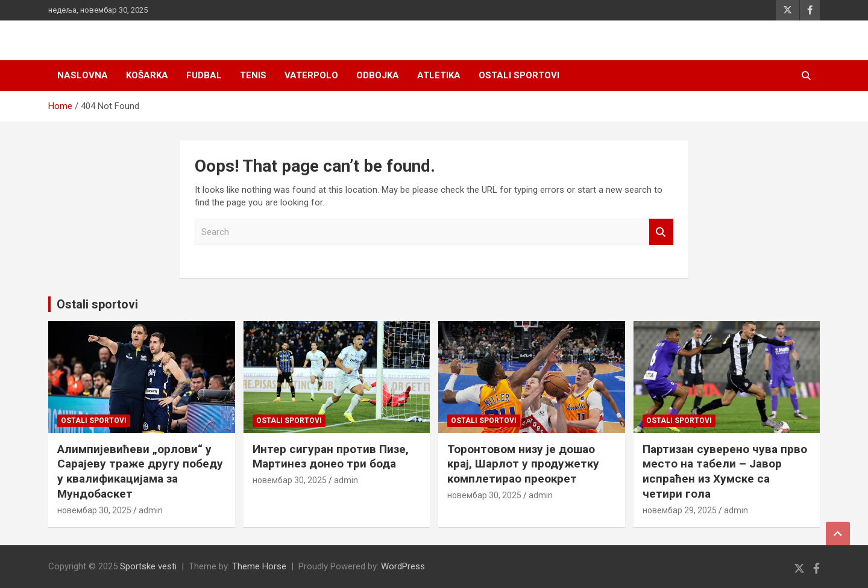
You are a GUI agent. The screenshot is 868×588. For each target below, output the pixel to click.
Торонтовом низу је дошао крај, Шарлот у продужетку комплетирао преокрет (523, 464)
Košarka (147, 75)
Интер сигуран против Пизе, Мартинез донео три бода (331, 457)
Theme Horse (259, 566)
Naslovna (83, 75)
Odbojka (378, 75)
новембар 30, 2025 (94, 510)
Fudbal (204, 75)
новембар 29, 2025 (680, 510)
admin (151, 510)
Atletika (439, 75)
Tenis (253, 75)
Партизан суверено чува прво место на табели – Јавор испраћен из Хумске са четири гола (725, 471)
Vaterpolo (311, 75)
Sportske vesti (148, 566)
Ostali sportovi (519, 75)
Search (661, 232)
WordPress (403, 566)
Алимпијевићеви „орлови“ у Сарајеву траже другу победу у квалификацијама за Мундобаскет (140, 471)
